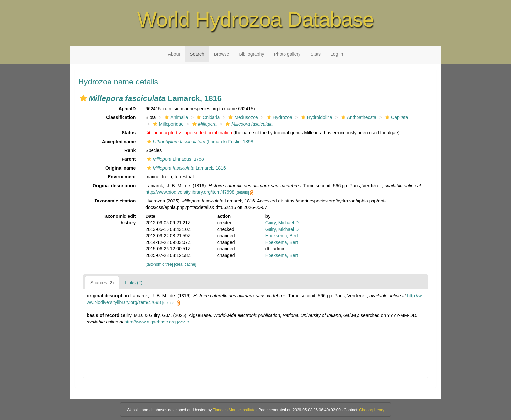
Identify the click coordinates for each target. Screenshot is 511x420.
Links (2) (134, 283)
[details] (242, 192)
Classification (121, 117)
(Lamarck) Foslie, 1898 (199, 142)
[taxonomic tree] (159, 264)
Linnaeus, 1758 (175, 159)
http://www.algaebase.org (150, 322)
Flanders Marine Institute (234, 410)
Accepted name (119, 142)
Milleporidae (168, 124)
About (174, 54)
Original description (114, 186)
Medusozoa (242, 117)
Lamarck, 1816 (185, 168)
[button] (83, 98)
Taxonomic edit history (119, 219)
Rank (130, 150)
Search (197, 54)
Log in (337, 54)
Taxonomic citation (115, 201)
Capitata (396, 117)
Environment (122, 177)
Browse (222, 54)
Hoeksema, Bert (282, 236)
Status (129, 133)
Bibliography (251, 54)
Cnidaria (207, 117)
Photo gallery (287, 54)
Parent (129, 159)
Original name (120, 168)
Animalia (175, 117)
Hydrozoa (279, 117)
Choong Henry (372, 410)
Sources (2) (102, 283)
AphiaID (127, 109)
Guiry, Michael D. (283, 223)
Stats (315, 54)
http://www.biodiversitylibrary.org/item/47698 (190, 192)
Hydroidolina (316, 117)
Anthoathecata (358, 117)
